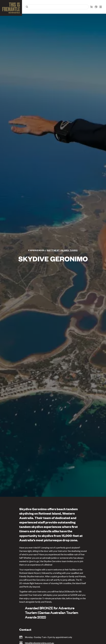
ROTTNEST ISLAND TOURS (62, 250)
